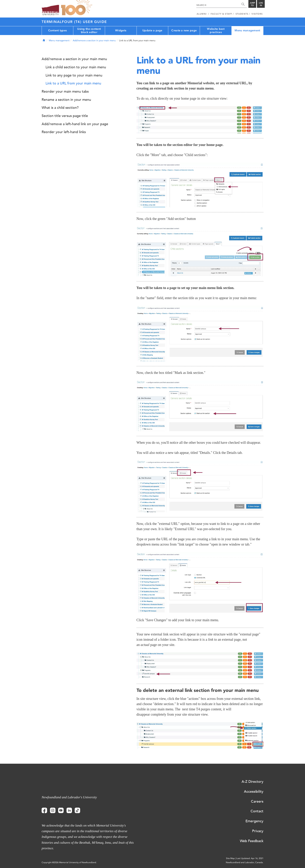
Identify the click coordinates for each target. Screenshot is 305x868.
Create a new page (184, 30)
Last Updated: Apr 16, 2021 (250, 858)
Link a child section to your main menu (76, 67)
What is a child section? (60, 108)
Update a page (152, 30)
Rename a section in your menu (66, 100)
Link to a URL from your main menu (73, 83)
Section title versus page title (65, 116)
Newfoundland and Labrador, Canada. (245, 862)
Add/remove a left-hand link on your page (75, 124)
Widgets (121, 30)
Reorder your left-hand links (64, 132)
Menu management (247, 30)
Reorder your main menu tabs (65, 91)
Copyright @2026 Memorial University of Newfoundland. (69, 862)
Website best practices (216, 31)
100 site (77, 8)
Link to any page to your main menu (74, 75)
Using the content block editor (89, 31)
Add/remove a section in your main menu (94, 40)
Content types (58, 30)
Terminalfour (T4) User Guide (74, 22)
